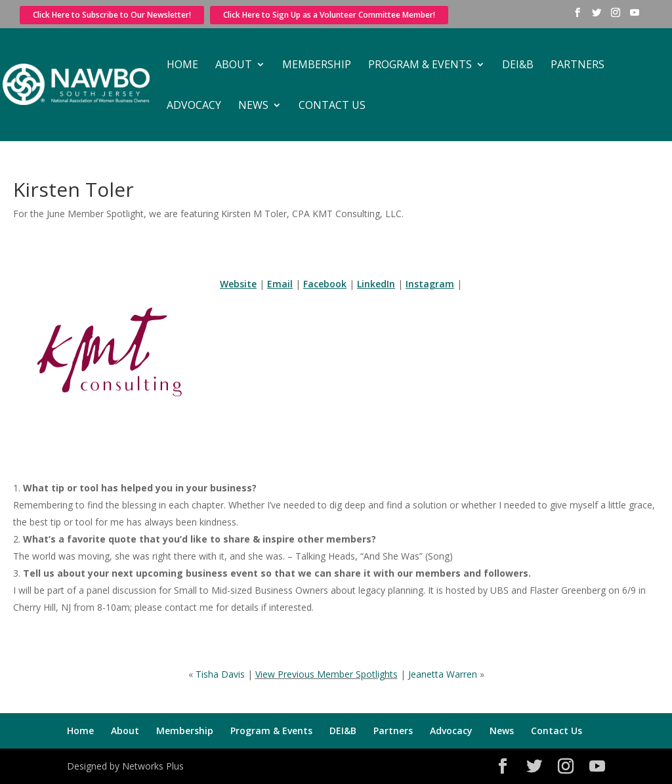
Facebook (325, 284)
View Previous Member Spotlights (326, 674)
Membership (317, 66)
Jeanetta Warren (443, 674)
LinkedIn (376, 284)
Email (280, 284)
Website (238, 284)
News (253, 106)
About (234, 66)
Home (182, 66)
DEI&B (518, 66)
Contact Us (332, 106)
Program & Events (420, 66)
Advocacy (194, 106)
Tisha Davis (220, 674)
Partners (577, 66)
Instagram (430, 284)
